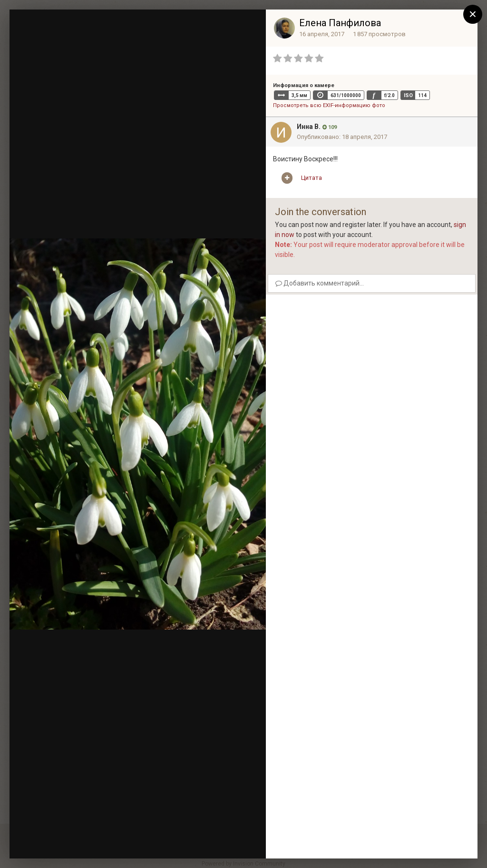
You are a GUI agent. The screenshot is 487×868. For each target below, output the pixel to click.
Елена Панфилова (340, 23)
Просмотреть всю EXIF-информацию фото (329, 105)
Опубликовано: (342, 137)
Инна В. (309, 127)
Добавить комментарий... (320, 283)
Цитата (312, 178)
